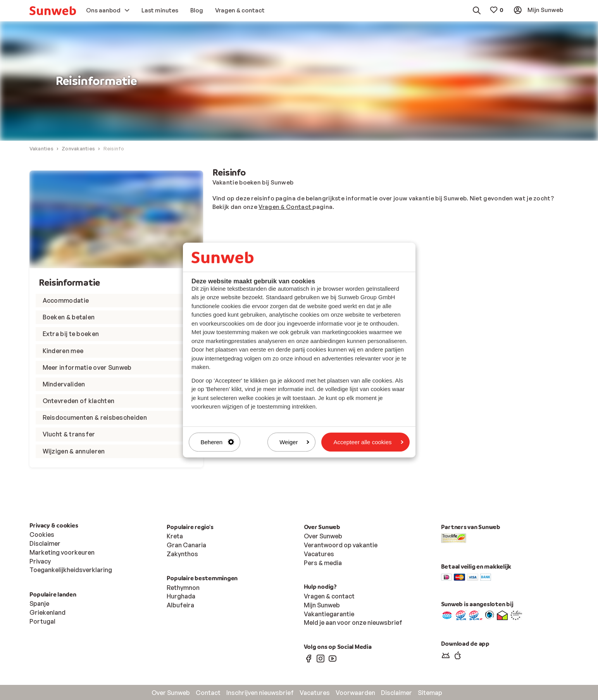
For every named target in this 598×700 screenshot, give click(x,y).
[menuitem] (53, 11)
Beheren (218, 442)
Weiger (294, 442)
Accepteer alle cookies (368, 442)
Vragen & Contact (285, 207)
